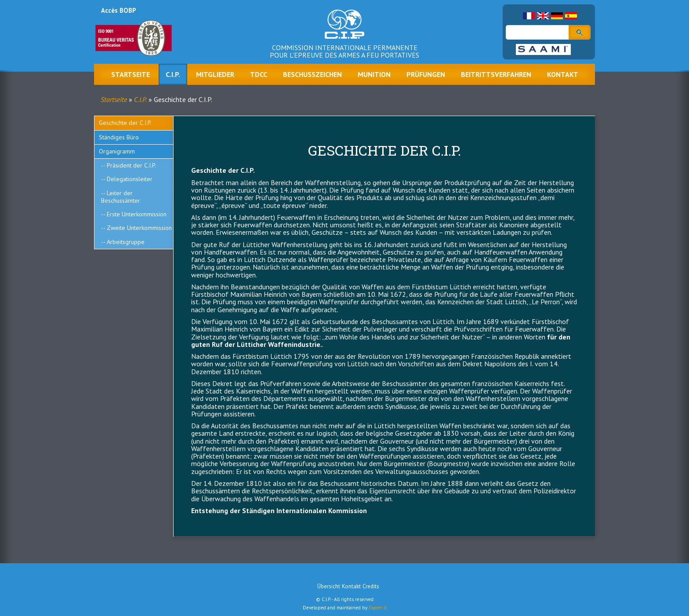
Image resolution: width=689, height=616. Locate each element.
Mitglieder (215, 74)
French (529, 16)
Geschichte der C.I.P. (125, 123)
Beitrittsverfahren (496, 74)
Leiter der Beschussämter (121, 197)
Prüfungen (426, 74)
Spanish (571, 16)
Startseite (131, 74)
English (543, 16)
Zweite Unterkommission (139, 228)
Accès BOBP (118, 10)
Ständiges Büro (119, 137)
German (557, 16)
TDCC (259, 74)
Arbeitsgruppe (126, 242)
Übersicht (329, 586)
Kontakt (563, 74)
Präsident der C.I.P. (131, 165)
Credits (371, 586)
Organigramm (117, 151)
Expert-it (378, 608)
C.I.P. (173, 74)
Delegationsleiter (130, 179)
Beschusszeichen (312, 74)
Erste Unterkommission (137, 214)
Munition (374, 74)
